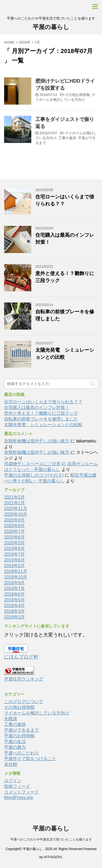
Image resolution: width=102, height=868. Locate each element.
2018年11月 (16, 571)
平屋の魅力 (15, 747)
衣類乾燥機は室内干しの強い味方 (37, 441)
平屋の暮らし (51, 27)
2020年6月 (15, 537)
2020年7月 (15, 531)
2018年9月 (15, 583)
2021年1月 (15, 503)
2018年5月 (15, 600)
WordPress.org (18, 797)
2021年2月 (15, 497)
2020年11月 (16, 509)
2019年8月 (15, 549)
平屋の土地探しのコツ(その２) (34, 475)
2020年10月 (16, 514)
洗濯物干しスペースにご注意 (32, 464)
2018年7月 (15, 588)
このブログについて (24, 702)
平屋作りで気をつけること (30, 759)
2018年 (25, 42)
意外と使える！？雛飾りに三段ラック (41, 413)
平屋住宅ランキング (24, 679)
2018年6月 (15, 594)
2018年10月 (16, 577)
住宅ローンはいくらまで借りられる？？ (43, 402)
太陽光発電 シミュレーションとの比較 (43, 425)
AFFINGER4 (53, 857)
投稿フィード (17, 786)
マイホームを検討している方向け (37, 713)
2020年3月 (15, 543)
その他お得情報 (77, 95)
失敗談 (11, 719)
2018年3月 (15, 611)
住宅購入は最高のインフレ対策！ (37, 408)
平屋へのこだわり (21, 753)
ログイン (13, 781)
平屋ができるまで (21, 730)
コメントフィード (21, 792)
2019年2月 (15, 566)
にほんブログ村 (21, 657)
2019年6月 (15, 560)
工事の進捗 (67, 138)
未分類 (11, 764)
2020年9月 (15, 520)
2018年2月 (15, 617)
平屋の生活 (15, 741)
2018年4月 (15, 606)
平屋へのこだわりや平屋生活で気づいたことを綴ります (51, 839)
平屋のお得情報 (19, 736)
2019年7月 (15, 554)
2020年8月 (15, 526)
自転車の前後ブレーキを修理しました (41, 419)
